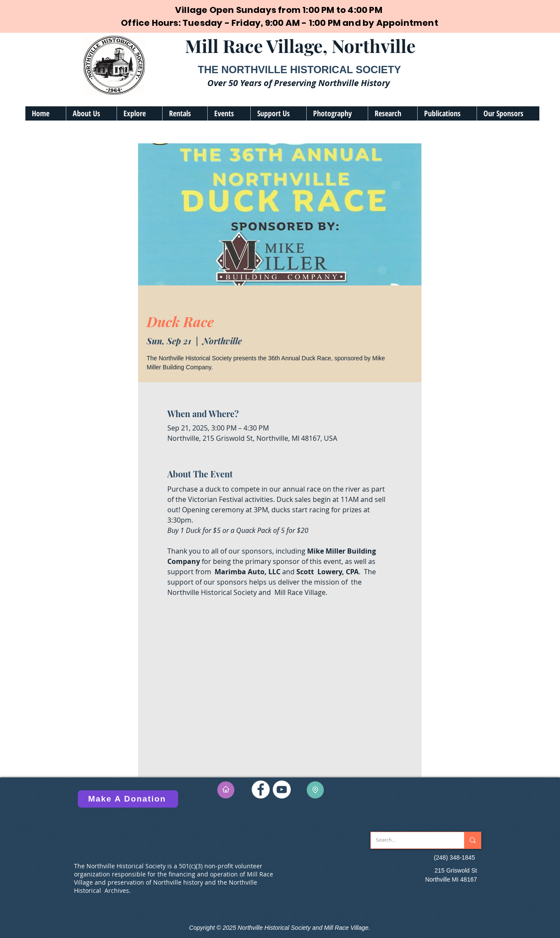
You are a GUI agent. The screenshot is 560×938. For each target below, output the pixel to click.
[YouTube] (282, 789)
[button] (91, 113)
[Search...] (411, 840)
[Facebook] (261, 789)
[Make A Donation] (128, 799)
